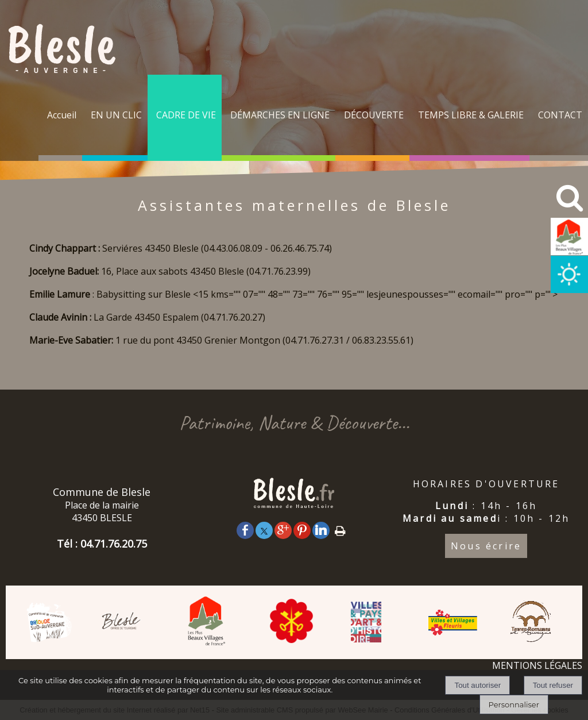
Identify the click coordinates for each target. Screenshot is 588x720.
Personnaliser (514, 704)
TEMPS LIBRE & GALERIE (471, 115)
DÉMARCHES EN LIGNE (280, 115)
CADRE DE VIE (186, 115)
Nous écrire (486, 546)
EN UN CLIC (116, 115)
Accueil (62, 115)
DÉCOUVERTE (374, 115)
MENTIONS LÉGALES (537, 665)
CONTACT (560, 115)
